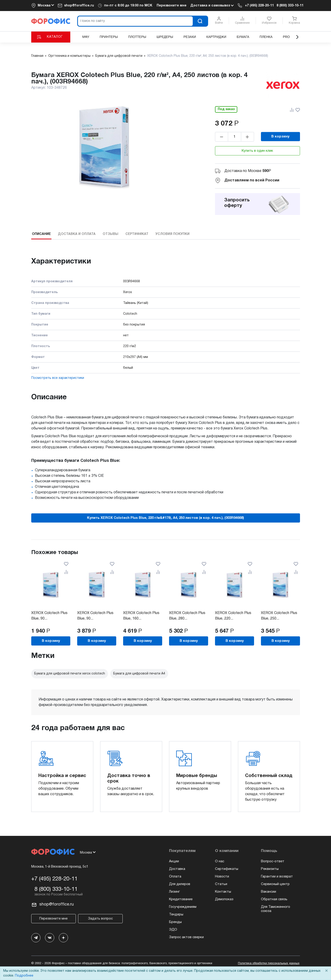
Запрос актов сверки (186, 937)
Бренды (175, 922)
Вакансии (269, 892)
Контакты (223, 892)
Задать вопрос (100, 919)
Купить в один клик (257, 151)
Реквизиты (270, 869)
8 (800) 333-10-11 (290, 6)
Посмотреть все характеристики (58, 378)
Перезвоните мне (172, 6)
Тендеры (176, 914)
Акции (174, 861)
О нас (220, 861)
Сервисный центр (275, 884)
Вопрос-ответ (273, 861)
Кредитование (181, 899)
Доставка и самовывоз (212, 6)
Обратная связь (274, 899)
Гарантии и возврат (277, 877)
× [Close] (326, 971)
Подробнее (24, 976)
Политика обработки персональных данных (269, 963)
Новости (222, 877)
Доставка (177, 869)
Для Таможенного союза (276, 909)
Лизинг (174, 892)
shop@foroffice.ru (79, 6)
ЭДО (173, 930)
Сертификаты (227, 869)
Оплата (175, 877)
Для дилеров (180, 884)
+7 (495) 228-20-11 (259, 6)
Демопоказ (224, 899)
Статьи (221, 884)
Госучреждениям (183, 907)
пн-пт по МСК (128, 6)
